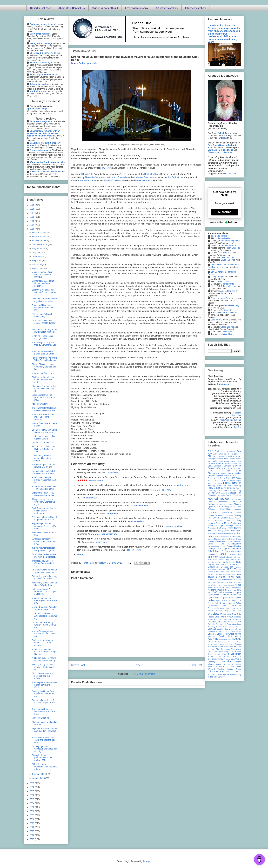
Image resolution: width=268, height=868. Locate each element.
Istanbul (229, 557)
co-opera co (230, 507)
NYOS (210, 592)
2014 (32, 803)
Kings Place (230, 560)
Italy (235, 557)
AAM (239, 451)
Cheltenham (223, 502)
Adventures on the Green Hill (227, 454)
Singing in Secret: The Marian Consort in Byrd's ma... (44, 397)
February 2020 (39, 774)
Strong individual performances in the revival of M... (42, 758)
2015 (32, 799)
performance (236, 606)
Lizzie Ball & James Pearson (224, 286)
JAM (210, 560)
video (230, 661)
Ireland (222, 557)
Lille (218, 567)
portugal (219, 611)
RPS (229, 622)
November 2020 (40, 236)
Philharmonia (213, 608)
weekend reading (215, 667)
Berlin (82, 63)
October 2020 (39, 240)
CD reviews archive (167, 8)
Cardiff (229, 495)
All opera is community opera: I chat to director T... (44, 323)
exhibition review (220, 533)
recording (237, 617)
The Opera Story (221, 652)
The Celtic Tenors (219, 236)
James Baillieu (224, 238)
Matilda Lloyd (227, 334)
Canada (221, 495)
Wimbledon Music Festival (219, 674)
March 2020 (38, 268)
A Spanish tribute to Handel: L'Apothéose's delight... (45, 518)
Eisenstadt (212, 528)
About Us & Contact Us (72, 8)
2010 (32, 819)
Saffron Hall (221, 624)
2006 (32, 835)
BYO (218, 493)
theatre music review (217, 654)
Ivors (240, 557)
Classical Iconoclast (237, 414)
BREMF (211, 476)
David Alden (88, 174)
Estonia (227, 531)
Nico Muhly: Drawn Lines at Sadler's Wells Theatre (44, 584)
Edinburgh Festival (233, 526)
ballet (215, 461)
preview (213, 614)
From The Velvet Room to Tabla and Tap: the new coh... (44, 740)
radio (229, 614)
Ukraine (227, 659)
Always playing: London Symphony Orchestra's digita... (43, 502)
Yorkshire (222, 677)
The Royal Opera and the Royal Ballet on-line (43, 466)
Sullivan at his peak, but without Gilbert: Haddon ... (44, 292)
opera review (92, 63)
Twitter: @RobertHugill (105, 8)
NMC (223, 585)
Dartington (219, 521)
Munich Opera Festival (216, 574)
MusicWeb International (231, 420)
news (238, 582)
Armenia (220, 459)
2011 (32, 815)
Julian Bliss (227, 332)
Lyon (240, 569)
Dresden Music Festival (227, 523)
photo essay (225, 608)
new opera (212, 583)
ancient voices (235, 456)
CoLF (239, 507)
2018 (32, 787)
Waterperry (221, 664)
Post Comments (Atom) (143, 674)
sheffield (211, 632)
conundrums (228, 515)
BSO (232, 481)
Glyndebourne (235, 544)
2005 (32, 839)
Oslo (239, 601)
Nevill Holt (237, 580)
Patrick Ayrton (227, 310)
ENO (210, 531)
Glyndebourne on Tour (217, 546)
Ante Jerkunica (85, 180)
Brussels (225, 481)
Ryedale (211, 624)
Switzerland (213, 647)
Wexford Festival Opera (229, 669)
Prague (227, 611)
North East (213, 588)
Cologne (211, 509)
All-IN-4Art (223, 456)
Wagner (238, 662)
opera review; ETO (224, 601)
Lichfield (211, 567)
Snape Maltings (215, 634)
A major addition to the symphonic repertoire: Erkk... (43, 308)
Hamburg (212, 554)
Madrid (210, 572)
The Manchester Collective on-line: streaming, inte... (44, 409)
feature (230, 533)
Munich (239, 572)
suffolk (230, 644)
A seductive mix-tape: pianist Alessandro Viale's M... (45, 480)
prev (240, 611)
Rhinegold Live (220, 619)
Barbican (220, 463)
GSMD (211, 551)
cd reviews (236, 499)
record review (226, 617)
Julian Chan (223, 281)
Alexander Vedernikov (96, 177)
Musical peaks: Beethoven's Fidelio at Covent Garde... (44, 685)
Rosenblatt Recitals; (217, 622)
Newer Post (78, 665)
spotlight (237, 639)
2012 (32, 811)
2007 (32, 831)
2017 (32, 791)
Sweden (238, 644)
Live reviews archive (137, 8)
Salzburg (212, 627)
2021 (32, 225)
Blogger (147, 861)
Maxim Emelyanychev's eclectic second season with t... (44, 634)
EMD (219, 528)
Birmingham (213, 473)
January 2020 (39, 778)
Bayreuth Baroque (222, 466)
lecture (218, 562)
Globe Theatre (216, 544)
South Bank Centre (230, 636)
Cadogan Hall (235, 493)
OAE (215, 592)
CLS (216, 507)
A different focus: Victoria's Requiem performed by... (44, 659)
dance (210, 521)
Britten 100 (230, 478)
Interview (113, 472)
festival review (220, 537)
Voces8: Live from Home (43, 373)
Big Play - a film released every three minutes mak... (43, 380)
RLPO (233, 619)
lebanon (211, 562)
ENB (224, 528)
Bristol (226, 476)
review (210, 619)
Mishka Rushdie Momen (228, 313)
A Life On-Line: (230, 451)
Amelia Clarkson (228, 291)
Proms (223, 614)
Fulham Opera (235, 539)
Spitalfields (213, 639)
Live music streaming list (43, 443)
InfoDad (238, 427)
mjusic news (230, 572)
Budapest (238, 481)
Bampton (212, 463)
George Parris (227, 284)
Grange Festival (234, 546)
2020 (32, 229)
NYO (239, 590)
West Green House (232, 667)
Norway (228, 590)
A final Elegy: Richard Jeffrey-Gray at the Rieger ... (42, 458)
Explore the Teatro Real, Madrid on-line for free (43, 494)
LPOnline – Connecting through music (42, 337)
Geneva (230, 541)
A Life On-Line (215, 451)
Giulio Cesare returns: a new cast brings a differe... (43, 676)
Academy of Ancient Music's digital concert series (45, 300)
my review (107, 168)
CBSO (235, 495)
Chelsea (211, 502)
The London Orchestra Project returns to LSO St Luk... (44, 712)
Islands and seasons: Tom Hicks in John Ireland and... (44, 449)
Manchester (219, 572)
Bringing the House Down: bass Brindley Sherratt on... (44, 694)
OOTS (233, 592)
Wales (211, 664)
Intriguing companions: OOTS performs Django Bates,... (44, 652)
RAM (234, 614)
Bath (210, 466)
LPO (229, 569)
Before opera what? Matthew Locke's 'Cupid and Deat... (44, 592)
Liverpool (225, 567)
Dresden (211, 523)
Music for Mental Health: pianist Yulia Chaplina (43, 353)
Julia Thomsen (227, 258)
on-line (221, 592)
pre (234, 611)
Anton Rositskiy (119, 177)
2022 (32, 221)
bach (210, 461)
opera (239, 592)
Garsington (221, 541)
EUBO (239, 531)
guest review (235, 551)
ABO (210, 454)
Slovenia (226, 632)
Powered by (225, 222)
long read (222, 569)
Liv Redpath (174, 177)
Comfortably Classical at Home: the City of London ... (43, 283)
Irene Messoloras (229, 246)
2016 (32, 795)
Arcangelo (212, 459)
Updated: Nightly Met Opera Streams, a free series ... (45, 431)
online (227, 592)
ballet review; (236, 461)
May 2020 (37, 260)
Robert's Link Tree (41, 8)
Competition (225, 509)
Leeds (225, 562)
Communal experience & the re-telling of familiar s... (43, 703)
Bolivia (224, 473)
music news (226, 577)
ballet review (224, 461)
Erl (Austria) (218, 531)
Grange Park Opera (219, 549)
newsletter (212, 585)
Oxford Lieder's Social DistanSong (42, 315)
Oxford (211, 603)
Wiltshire (238, 672)
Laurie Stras (216, 320)
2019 (32, 783)
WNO (232, 674)
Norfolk (238, 585)
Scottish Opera (223, 629)
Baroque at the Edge (233, 463)
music (233, 574)
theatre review (234, 654)
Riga (228, 619)
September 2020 (40, 245)
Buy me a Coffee (229, 174)
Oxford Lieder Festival (225, 603)
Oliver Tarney (226, 260)
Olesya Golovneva (145, 177)
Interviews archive (195, 8)
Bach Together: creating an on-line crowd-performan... (44, 511)
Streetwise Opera (234, 642)
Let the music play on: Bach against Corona (44, 437)
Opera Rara (228, 598)
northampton (237, 588)
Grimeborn (236, 549)
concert (238, 509)
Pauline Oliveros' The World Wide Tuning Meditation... (45, 359)
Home (80, 555)
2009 (32, 823)
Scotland (212, 629)
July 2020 (37, 253)
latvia (239, 560)
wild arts (230, 672)
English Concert (234, 528)
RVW (239, 622)
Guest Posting (222, 551)
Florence (225, 539)
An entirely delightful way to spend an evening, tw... (44, 571)
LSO (234, 569)
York (216, 677)
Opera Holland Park (217, 595)
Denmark (229, 521)
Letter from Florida (223, 564)
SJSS (218, 632)
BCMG (211, 471)
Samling (219, 627)
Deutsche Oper (152, 174)
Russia (234, 622)
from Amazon (224, 384)
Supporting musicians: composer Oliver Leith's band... (44, 526)
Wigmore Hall (216, 672)
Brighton (219, 476)
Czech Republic (235, 518)
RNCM (239, 619)
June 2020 (37, 257)
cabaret (224, 493)
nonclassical (230, 585)
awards (239, 459)
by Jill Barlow (227, 488)
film (227, 537)
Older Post (196, 665)
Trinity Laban (230, 656)
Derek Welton (142, 180)
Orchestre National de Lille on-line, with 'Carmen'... (44, 472)
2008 (32, 827)
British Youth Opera (216, 478)
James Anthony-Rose (221, 298)
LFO (240, 565)
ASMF (226, 459)
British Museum (236, 476)
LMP (232, 567)
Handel (223, 554)
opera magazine (234, 595)
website (239, 664)
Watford (230, 664)
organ (234, 601)
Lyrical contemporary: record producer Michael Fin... (44, 541)
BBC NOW (227, 468)
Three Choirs (214, 656)
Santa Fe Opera (230, 627)
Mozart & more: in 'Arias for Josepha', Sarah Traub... (44, 608)
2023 (32, 217)
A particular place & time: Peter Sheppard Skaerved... (43, 417)
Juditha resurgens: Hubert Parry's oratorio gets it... (44, 549)
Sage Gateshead (234, 624)
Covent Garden (220, 518)
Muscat (228, 574)
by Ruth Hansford (223, 490)
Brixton (218, 481)
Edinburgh (219, 526)
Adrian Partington (229, 241)
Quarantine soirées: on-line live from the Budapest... (44, 556)
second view (236, 629)
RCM (239, 614)
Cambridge (212, 495)
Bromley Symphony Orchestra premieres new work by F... (45, 749)
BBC (219, 468)
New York (220, 583)
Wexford (211, 669)
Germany (238, 541)
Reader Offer (213, 617)
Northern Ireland (216, 590)
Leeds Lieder (235, 562)
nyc (234, 590)
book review (235, 473)
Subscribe (225, 212)
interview (113, 513)
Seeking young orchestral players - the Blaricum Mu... (43, 667)
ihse (240, 554)
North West (225, 588)
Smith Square (236, 632)
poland (210, 611)
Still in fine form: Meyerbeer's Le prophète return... (44, 767)
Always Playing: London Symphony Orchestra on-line (44, 367)
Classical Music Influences (220, 152)
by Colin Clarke (231, 485)
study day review (216, 644)
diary (239, 521)
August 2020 (38, 248)
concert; (238, 513)
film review (233, 536)
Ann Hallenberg (232, 305)
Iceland (233, 554)
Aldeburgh (213, 456)
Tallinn (221, 647)
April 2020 (37, 265)
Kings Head (218, 560)
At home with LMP (40, 404)
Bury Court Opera (215, 483)
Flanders (218, 539)
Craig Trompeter (218, 277)
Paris (224, 606)
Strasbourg (222, 642)
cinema (220, 504)
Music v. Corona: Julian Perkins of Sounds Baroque (42, 275)
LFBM (235, 564)
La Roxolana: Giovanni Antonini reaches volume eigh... (44, 616)
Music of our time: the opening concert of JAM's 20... (45, 601)
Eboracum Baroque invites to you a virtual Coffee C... (44, 389)
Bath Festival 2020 (40, 718)
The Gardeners (223, 649)
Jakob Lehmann (228, 327)
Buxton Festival (231, 483)
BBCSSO (237, 468)
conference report (215, 515)
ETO (233, 531)
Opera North (214, 598)
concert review (181, 485)
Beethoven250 (225, 471)
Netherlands (227, 580)
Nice (219, 585)
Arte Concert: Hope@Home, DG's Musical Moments (45, 331)
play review (236, 608)
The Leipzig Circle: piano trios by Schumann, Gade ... (45, 345)
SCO (239, 627)
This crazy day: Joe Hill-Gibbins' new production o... (44, 563)
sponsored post (225, 639)
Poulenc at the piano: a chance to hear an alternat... (42, 643)
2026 (32, 205)
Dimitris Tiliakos (112, 180)
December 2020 (40, 233)
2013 (32, 807)
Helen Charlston (233, 248)
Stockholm (212, 642)
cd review (166, 490)
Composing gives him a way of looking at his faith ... (45, 577)
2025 (32, 209)
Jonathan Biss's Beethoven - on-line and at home (44, 488)
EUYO (210, 533)
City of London (228, 504)
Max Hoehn (224, 253)
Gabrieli (211, 541)
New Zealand (230, 583)
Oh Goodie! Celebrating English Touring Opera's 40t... (44, 625)
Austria (232, 459)
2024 (32, 213)
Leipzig (211, 564)
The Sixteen (235, 652)
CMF (221, 507)
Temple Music (230, 647)
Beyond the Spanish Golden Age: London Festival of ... (45, 731)
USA (233, 659)
